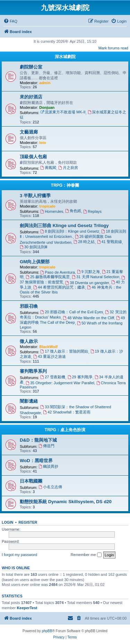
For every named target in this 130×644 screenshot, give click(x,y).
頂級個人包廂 (33, 157)
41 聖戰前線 (110, 242)
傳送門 (46, 446)
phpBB (47, 631)
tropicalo (47, 206)
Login (7, 522)
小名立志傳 (50, 487)
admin (45, 83)
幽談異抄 (48, 466)
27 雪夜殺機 (53, 377)
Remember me (86, 555)
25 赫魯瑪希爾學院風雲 (48, 277)
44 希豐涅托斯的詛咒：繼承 (59, 287)
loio (43, 143)
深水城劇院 (65, 57)
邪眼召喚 (29, 306)
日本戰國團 (31, 481)
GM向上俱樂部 (35, 262)
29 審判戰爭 (80, 377)
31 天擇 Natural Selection (96, 277)
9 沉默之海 (88, 272)
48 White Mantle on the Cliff (88, 318)
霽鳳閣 (48, 168)
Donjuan (47, 107)
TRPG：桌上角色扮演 (65, 430)
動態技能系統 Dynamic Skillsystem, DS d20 (66, 502)
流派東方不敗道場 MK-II (63, 112)
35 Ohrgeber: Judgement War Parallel (60, 383)
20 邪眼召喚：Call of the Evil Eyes (72, 312)
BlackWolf (48, 347)
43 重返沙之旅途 (50, 356)
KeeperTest (27, 608)
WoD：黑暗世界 (36, 461)
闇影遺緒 (29, 401)
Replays (92, 211)
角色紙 (73, 211)
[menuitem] (10, 21)
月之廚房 (68, 168)
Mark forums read (113, 48)
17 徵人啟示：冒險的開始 (64, 351)
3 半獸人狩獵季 (35, 196)
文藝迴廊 (29, 132)
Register (28, 522)
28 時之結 (84, 242)
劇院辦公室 (31, 67)
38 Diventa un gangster (87, 283)
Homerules (52, 211)
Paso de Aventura (58, 272)
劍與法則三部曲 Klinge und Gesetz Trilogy (64, 226)
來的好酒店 (31, 97)
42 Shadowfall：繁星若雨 (67, 412)
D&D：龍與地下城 (38, 440)
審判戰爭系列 (33, 371)
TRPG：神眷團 (65, 185)
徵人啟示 (29, 341)
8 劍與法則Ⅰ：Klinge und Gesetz (70, 231)
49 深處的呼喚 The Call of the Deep (72, 320)
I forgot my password (19, 555)
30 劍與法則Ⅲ (34, 247)
